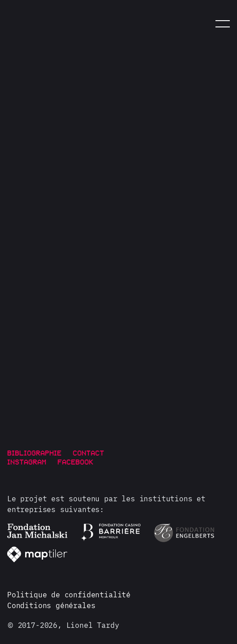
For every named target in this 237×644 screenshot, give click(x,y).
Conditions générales (51, 605)
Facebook (75, 462)
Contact (88, 453)
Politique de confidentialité (69, 595)
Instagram (27, 462)
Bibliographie (34, 453)
